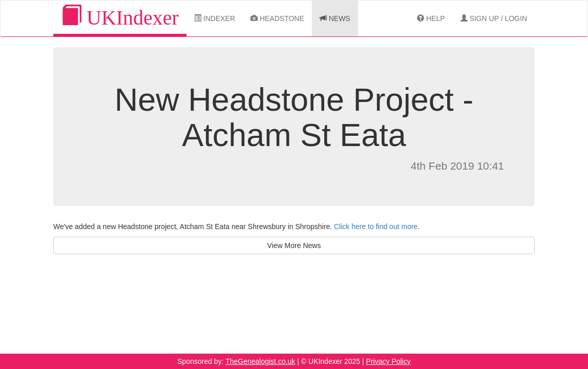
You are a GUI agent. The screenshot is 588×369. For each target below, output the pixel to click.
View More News (294, 245)
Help (431, 18)
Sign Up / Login (494, 18)
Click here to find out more (376, 227)
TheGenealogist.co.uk (260, 361)
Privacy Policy (388, 361)
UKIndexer (120, 17)
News (335, 18)
